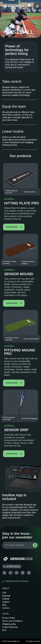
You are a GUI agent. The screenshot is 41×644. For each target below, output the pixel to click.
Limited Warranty (10, 627)
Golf (4, 593)
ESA (4, 630)
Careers (6, 608)
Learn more (14, 227)
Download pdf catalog (15, 581)
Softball (6, 599)
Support (6, 602)
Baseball (6, 596)
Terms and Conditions (12, 621)
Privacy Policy (9, 618)
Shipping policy (9, 624)
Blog (4, 605)
